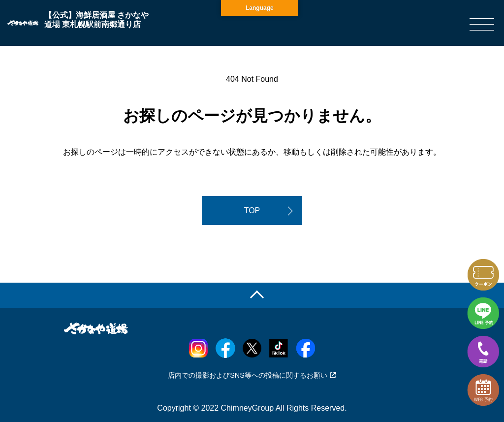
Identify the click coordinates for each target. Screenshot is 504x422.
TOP (252, 211)
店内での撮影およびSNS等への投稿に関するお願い (252, 375)
